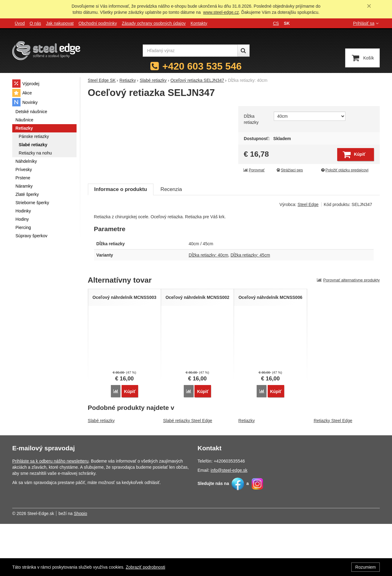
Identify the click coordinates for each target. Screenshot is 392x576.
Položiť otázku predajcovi (345, 170)
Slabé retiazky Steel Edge (187, 473)
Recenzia (171, 243)
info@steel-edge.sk (229, 522)
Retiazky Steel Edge (333, 473)
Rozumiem (366, 567)
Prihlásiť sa (366, 23)
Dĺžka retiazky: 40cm (208, 308)
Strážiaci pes (289, 170)
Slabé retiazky (101, 473)
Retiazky (247, 473)
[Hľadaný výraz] (190, 51)
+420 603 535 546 (202, 66)
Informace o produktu (121, 243)
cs (276, 23)
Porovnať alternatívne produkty (348, 333)
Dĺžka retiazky (251, 119)
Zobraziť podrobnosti (145, 567)
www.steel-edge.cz (221, 12)
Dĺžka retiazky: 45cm (250, 308)
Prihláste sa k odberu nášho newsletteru (50, 513)
